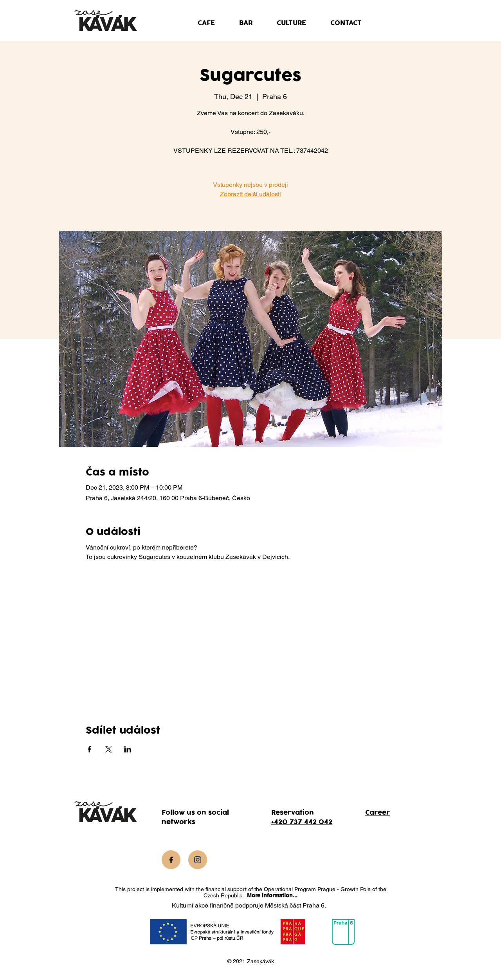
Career (378, 813)
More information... (272, 895)
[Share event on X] (109, 749)
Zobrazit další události (250, 194)
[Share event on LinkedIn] (128, 749)
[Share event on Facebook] (89, 749)
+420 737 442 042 (302, 822)
